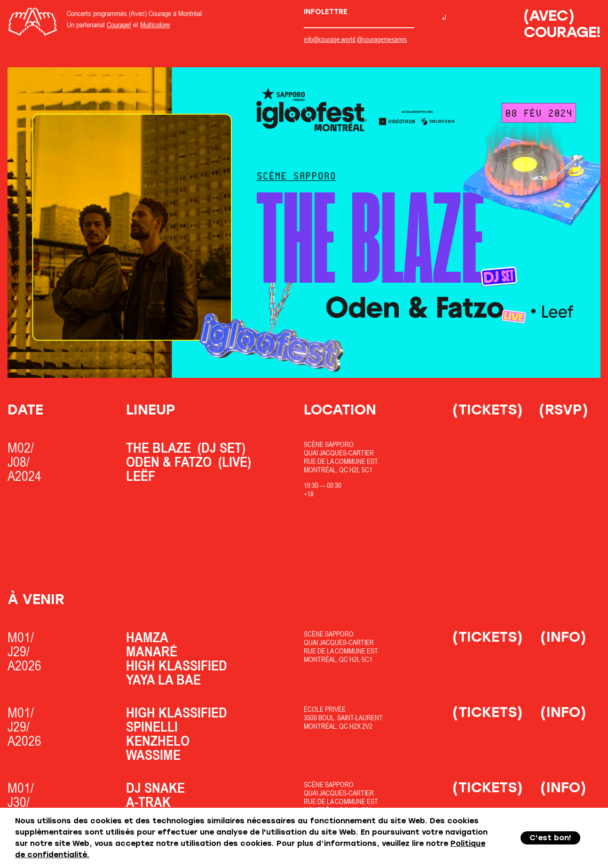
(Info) (563, 637)
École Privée (325, 709)
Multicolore (155, 24)
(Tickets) (488, 410)
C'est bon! (550, 838)
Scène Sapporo (329, 444)
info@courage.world (330, 39)
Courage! (119, 24)
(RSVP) (564, 410)
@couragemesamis (382, 39)
